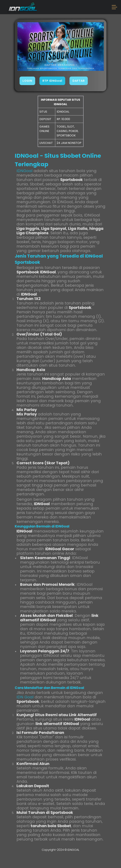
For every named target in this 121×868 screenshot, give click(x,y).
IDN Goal (25, 697)
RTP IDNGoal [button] (52, 81)
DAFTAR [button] (79, 81)
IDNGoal (25, 171)
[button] (115, 8)
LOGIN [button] (27, 81)
